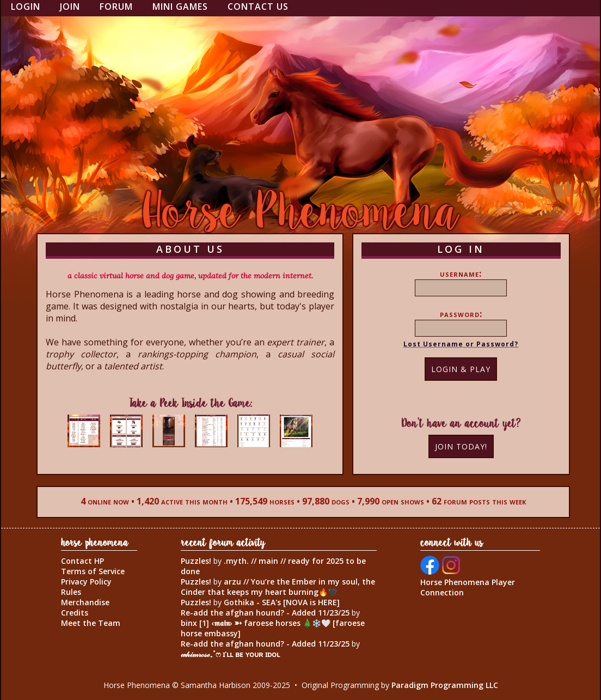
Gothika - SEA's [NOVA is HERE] (282, 602)
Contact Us (258, 7)
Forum (116, 7)
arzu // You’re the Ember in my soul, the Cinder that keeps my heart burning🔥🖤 (278, 587)
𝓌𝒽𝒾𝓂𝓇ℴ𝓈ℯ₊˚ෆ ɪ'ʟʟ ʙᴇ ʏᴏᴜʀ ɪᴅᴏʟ (230, 654)
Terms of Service (93, 571)
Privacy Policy (86, 582)
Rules (71, 592)
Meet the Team (91, 623)
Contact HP (82, 561)
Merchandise (85, 602)
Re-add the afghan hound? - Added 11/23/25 (265, 613)
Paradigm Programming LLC (445, 685)
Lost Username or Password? (461, 344)
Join (70, 7)
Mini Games (180, 7)
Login (26, 7)
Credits (75, 613)
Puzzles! (196, 561)
